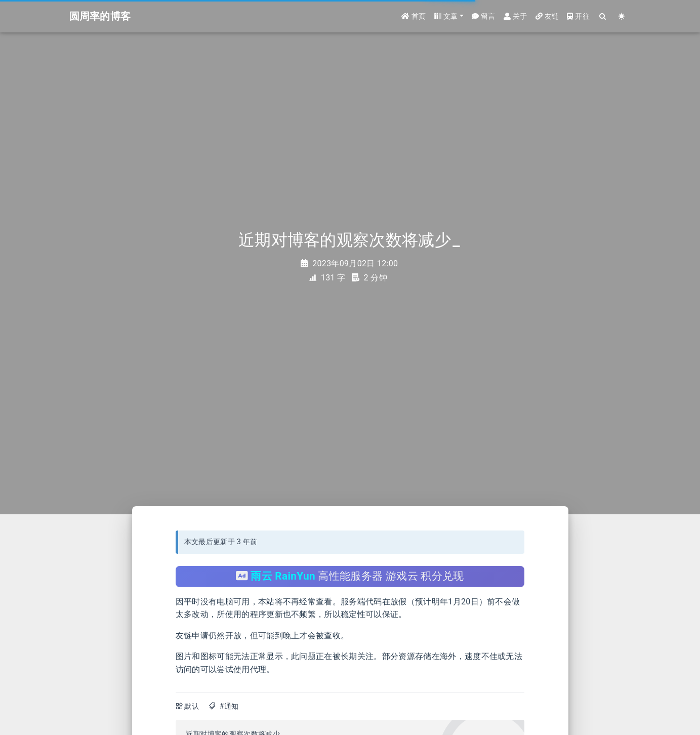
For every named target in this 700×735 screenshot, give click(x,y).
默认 (192, 706)
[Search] (603, 16)
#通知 (229, 706)
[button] (449, 16)
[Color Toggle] (622, 16)
